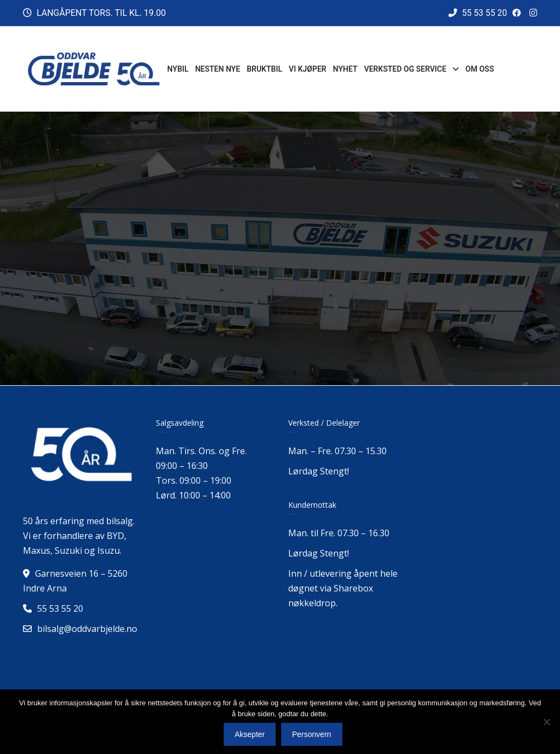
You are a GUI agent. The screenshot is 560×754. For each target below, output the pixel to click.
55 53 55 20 (477, 13)
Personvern (312, 734)
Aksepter (250, 734)
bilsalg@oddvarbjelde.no (87, 629)
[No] (546, 722)
